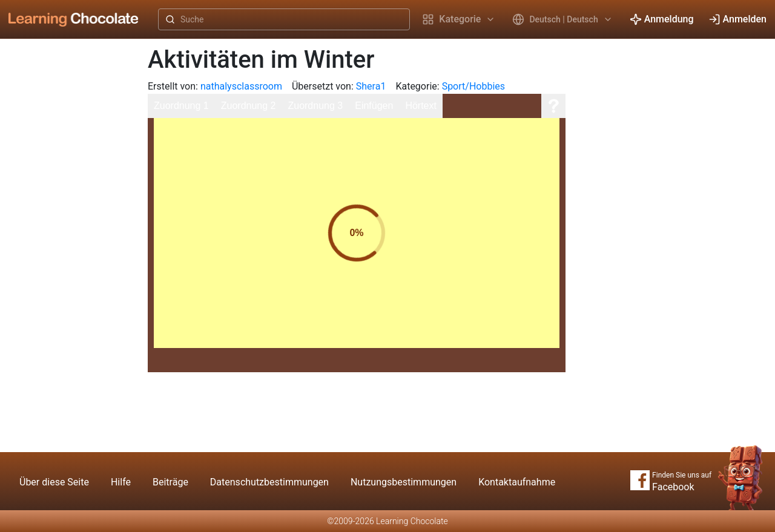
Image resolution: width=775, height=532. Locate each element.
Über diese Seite (54, 482)
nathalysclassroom (241, 86)
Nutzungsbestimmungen (404, 482)
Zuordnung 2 (249, 106)
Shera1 (371, 86)
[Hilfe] (553, 106)
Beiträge (170, 482)
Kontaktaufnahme (517, 482)
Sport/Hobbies (473, 86)
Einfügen (374, 106)
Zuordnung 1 (181, 106)
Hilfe (121, 482)
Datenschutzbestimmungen (269, 482)
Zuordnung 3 (315, 106)
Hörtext (421, 106)
